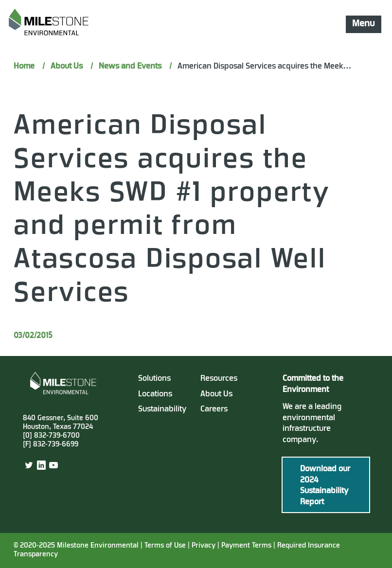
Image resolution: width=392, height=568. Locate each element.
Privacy (204, 546)
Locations (155, 394)
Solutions (154, 379)
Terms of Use (165, 546)
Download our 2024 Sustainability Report (325, 486)
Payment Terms (247, 546)
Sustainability (162, 409)
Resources (219, 379)
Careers (214, 409)
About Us (216, 394)
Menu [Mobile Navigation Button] (363, 24)
